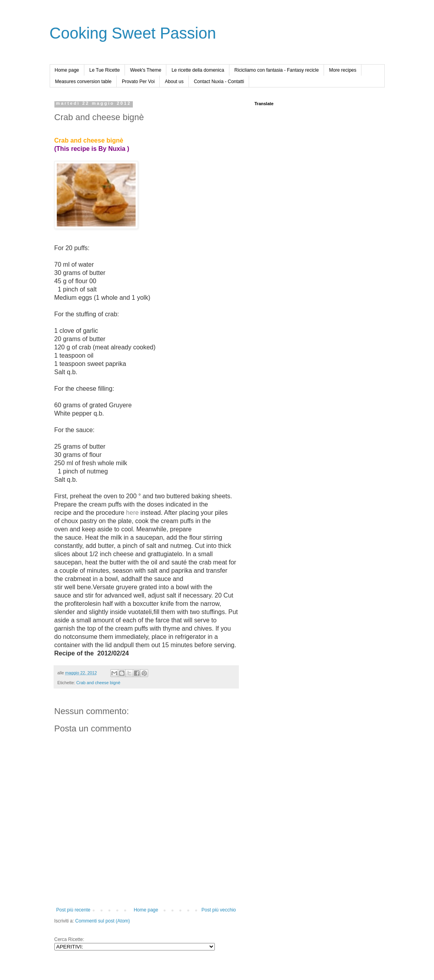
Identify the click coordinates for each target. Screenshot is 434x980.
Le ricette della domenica (198, 70)
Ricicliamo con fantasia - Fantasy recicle (277, 70)
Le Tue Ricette (105, 70)
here (132, 513)
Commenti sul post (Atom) (103, 921)
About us (174, 82)
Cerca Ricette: (69, 939)
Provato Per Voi (138, 82)
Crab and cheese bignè (99, 683)
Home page (67, 70)
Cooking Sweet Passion (133, 33)
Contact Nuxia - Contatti (219, 82)
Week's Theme (146, 70)
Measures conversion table (83, 82)
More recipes (343, 70)
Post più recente (74, 910)
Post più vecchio (219, 910)
